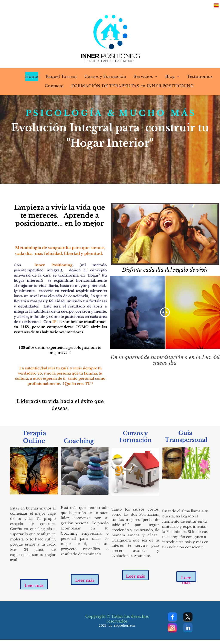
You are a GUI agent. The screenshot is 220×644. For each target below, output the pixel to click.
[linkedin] (188, 628)
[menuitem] (29, 76)
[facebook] (172, 618)
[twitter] (188, 618)
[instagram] (172, 628)
